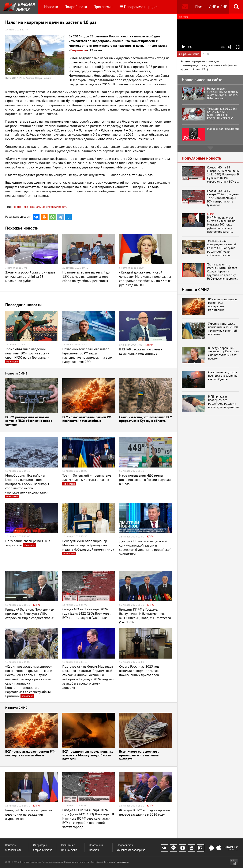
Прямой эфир (69, 850)
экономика (21, 207)
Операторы (40, 845)
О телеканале (13, 850)
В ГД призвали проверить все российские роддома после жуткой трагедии (223, 402)
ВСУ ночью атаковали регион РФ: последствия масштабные (87, 419)
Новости (51, 7)
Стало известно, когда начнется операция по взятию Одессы (223, 376)
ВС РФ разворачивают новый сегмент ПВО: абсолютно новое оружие (29, 421)
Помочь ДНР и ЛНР (211, 7)
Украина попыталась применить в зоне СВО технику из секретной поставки (223, 329)
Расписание (68, 845)
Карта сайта (123, 862)
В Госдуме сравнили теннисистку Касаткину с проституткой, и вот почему (223, 353)
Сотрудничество (43, 850)
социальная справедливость (48, 207)
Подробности (76, 7)
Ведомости (79, 50)
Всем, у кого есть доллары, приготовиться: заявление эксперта (139, 755)
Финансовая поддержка (131, 850)
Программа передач (139, 7)
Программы (103, 7)
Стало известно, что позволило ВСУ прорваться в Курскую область (145, 419)
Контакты (11, 845)
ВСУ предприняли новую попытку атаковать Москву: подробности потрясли (88, 755)
